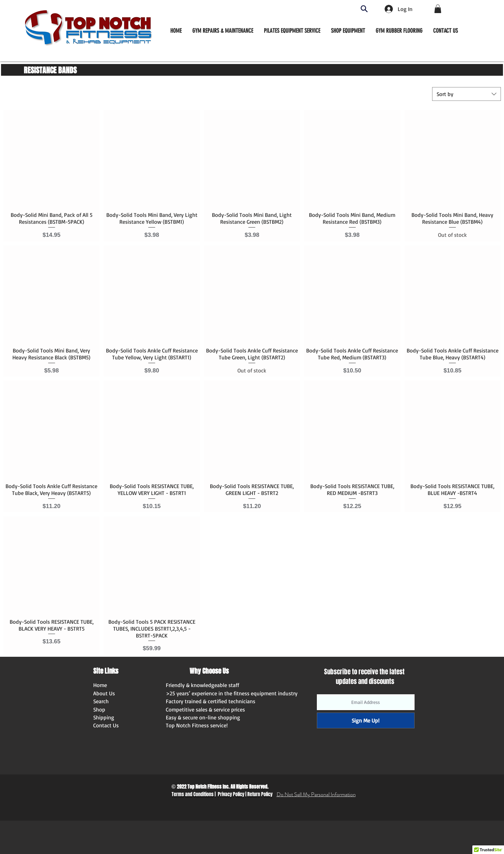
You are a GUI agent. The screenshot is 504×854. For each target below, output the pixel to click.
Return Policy (260, 794)
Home (100, 685)
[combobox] (467, 94)
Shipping (104, 717)
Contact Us (106, 725)
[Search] (364, 9)
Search (101, 701)
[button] (348, 31)
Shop (99, 709)
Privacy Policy (231, 794)
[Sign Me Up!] (366, 720)
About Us (104, 693)
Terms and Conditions (193, 794)
